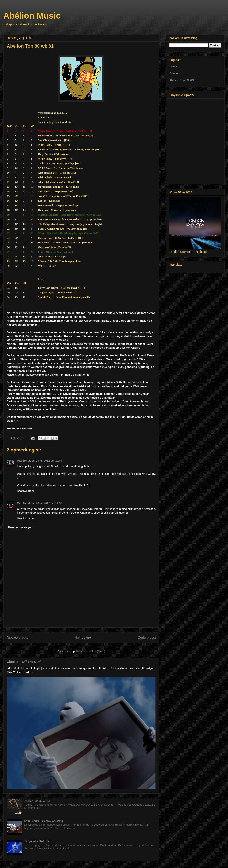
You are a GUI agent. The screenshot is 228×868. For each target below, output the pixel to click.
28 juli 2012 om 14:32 (49, 503)
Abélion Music (32, 16)
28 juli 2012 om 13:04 (49, 461)
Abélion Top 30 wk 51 (37, 801)
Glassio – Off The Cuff (24, 662)
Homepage (83, 638)
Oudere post (147, 638)
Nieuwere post (17, 638)
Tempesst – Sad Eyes (37, 841)
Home (173, 66)
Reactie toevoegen (20, 527)
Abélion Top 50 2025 (183, 80)
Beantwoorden (26, 491)
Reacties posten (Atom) (91, 651)
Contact (174, 73)
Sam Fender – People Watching (43, 821)
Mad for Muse (26, 461)
